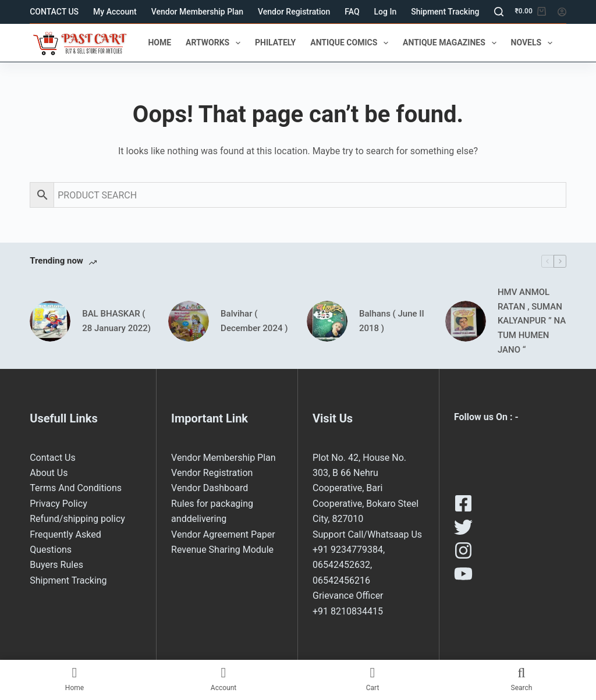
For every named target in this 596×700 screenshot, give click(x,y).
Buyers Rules (56, 565)
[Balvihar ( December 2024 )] (189, 321)
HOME (159, 42)
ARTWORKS (215, 43)
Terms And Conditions (76, 488)
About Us (49, 473)
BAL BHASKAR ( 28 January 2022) (116, 321)
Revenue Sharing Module (222, 550)
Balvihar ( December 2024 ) (254, 321)
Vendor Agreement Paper (223, 534)
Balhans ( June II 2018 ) (392, 321)
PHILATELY (275, 42)
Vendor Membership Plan (197, 12)
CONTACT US (54, 12)
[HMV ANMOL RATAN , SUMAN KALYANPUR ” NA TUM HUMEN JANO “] (466, 321)
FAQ (352, 12)
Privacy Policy (58, 504)
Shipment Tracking (445, 12)
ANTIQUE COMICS (352, 43)
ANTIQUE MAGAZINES (452, 43)
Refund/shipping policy (77, 519)
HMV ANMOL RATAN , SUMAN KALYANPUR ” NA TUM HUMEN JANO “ (532, 321)
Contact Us (53, 458)
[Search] (499, 12)
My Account (115, 12)
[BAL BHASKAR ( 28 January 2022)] (50, 321)
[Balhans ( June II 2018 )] (327, 321)
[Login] (562, 12)
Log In (386, 12)
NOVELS (534, 43)
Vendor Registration (294, 12)
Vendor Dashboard (210, 488)
